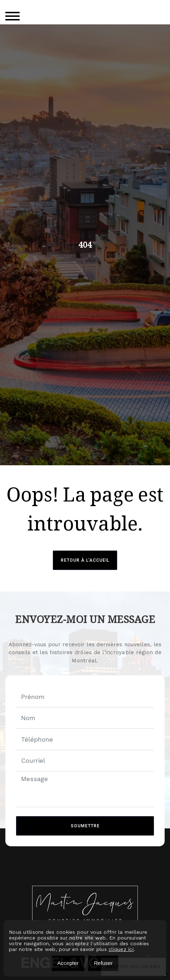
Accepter (68, 963)
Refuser (103, 963)
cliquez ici (121, 949)
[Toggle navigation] (12, 16)
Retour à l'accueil (85, 560)
